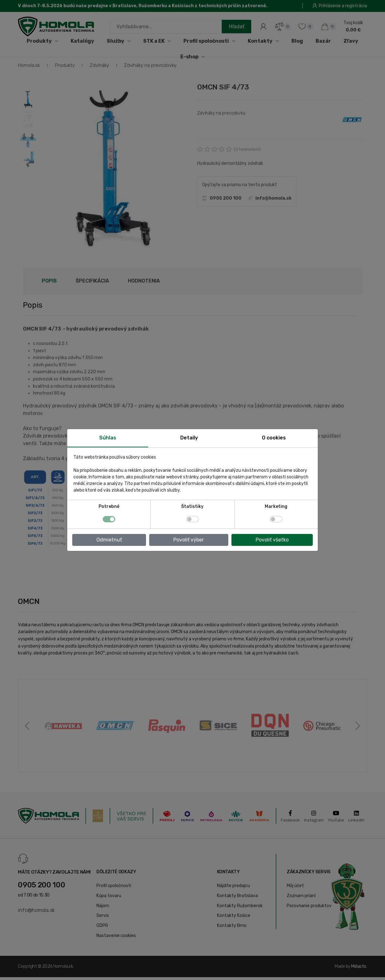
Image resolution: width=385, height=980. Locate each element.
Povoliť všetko (272, 540)
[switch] (192, 519)
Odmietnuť (109, 540)
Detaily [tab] (189, 438)
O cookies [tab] (274, 438)
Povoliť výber (189, 540)
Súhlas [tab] (108, 438)
